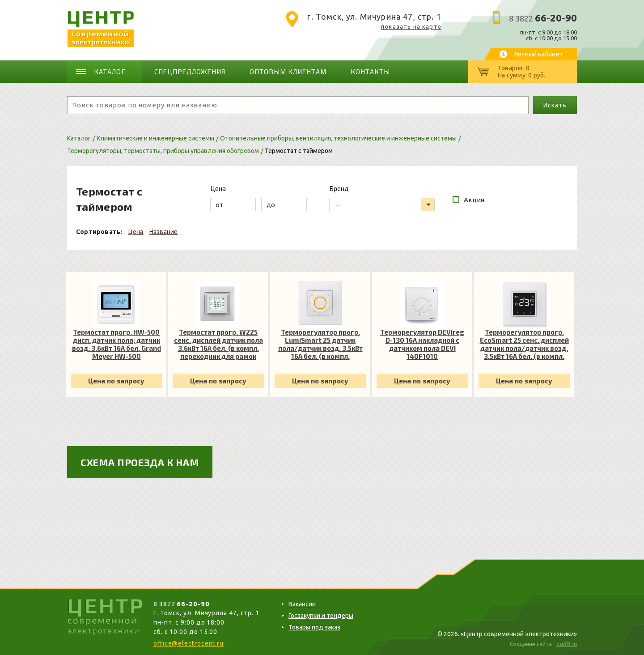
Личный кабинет (538, 54)
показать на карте (411, 26)
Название (164, 232)
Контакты (370, 72)
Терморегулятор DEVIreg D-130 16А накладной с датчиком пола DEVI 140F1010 (422, 344)
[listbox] (382, 204)
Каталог (110, 72)
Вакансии (302, 604)
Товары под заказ (314, 627)
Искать (555, 105)
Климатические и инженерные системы (155, 138)
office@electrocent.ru (189, 643)
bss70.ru (567, 644)
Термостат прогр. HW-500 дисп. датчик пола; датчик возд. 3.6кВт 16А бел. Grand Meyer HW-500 (117, 344)
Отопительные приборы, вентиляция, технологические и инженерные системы (338, 138)
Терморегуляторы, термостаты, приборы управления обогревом (163, 151)
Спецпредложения (190, 72)
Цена (136, 232)
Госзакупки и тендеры (321, 616)
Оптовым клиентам (288, 72)
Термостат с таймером (299, 151)
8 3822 (543, 18)
